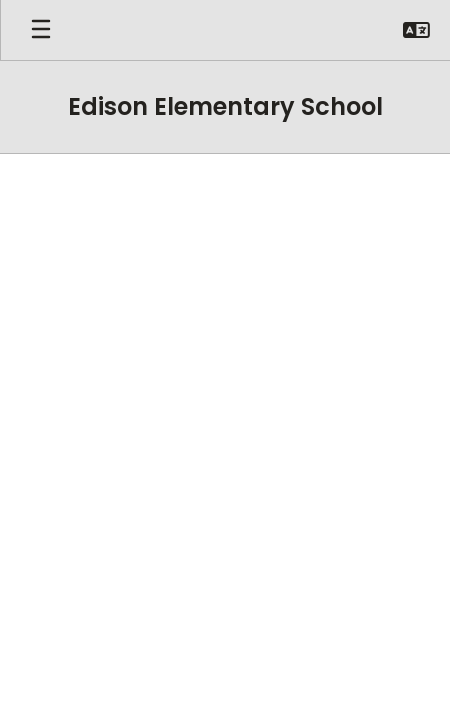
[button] (416, 30)
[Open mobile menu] (41, 30)
